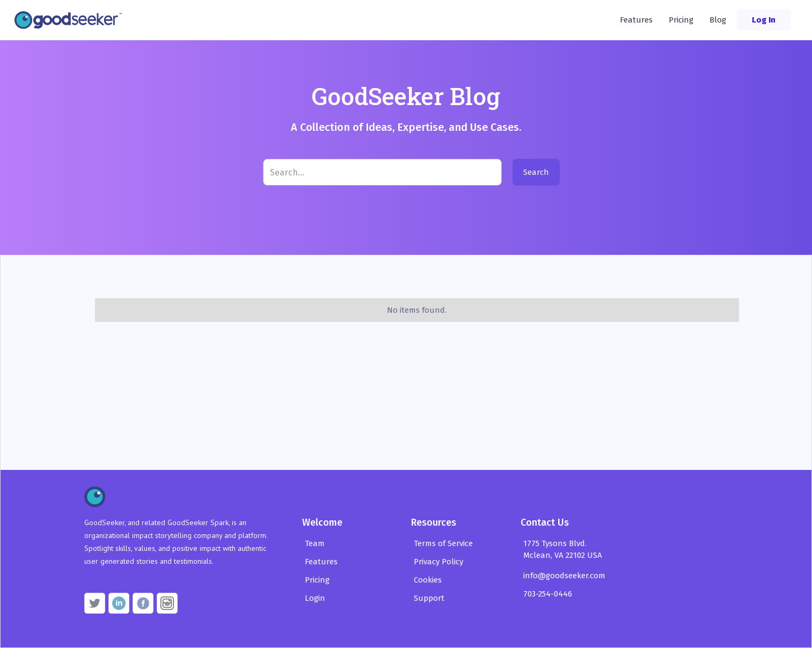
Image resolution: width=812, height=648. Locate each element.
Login (315, 598)
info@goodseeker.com (564, 576)
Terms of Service (443, 543)
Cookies (428, 580)
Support (429, 598)
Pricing (681, 20)
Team (315, 543)
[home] (71, 20)
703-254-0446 (548, 594)
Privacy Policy (438, 562)
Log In (764, 20)
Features (636, 20)
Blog (718, 20)
